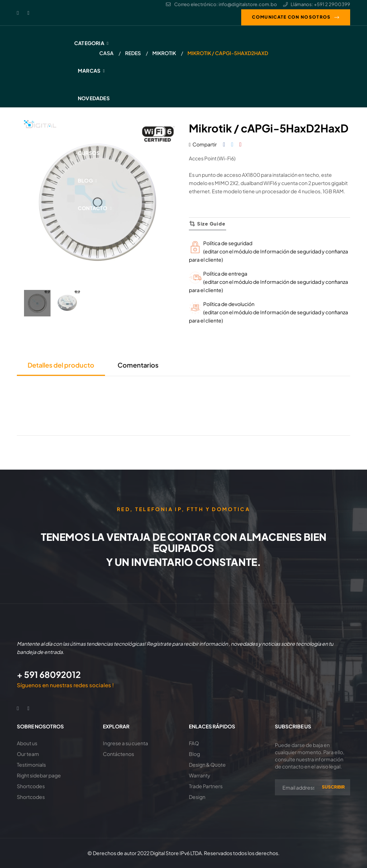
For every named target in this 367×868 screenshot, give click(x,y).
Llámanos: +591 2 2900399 (317, 4)
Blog (194, 754)
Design (197, 797)
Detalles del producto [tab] (61, 365)
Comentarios (138, 365)
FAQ (194, 743)
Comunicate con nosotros (291, 17)
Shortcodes (31, 786)
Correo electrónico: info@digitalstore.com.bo (221, 4)
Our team (28, 754)
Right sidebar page (39, 775)
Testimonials (31, 765)
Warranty (200, 775)
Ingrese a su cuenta (125, 743)
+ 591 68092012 (49, 674)
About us (27, 743)
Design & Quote (207, 765)
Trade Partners (206, 786)
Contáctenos (118, 754)
